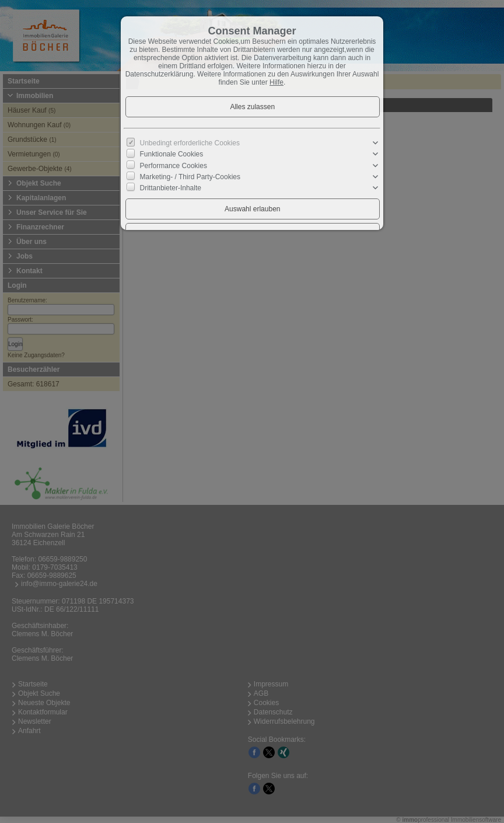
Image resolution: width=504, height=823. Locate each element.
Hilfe (276, 82)
